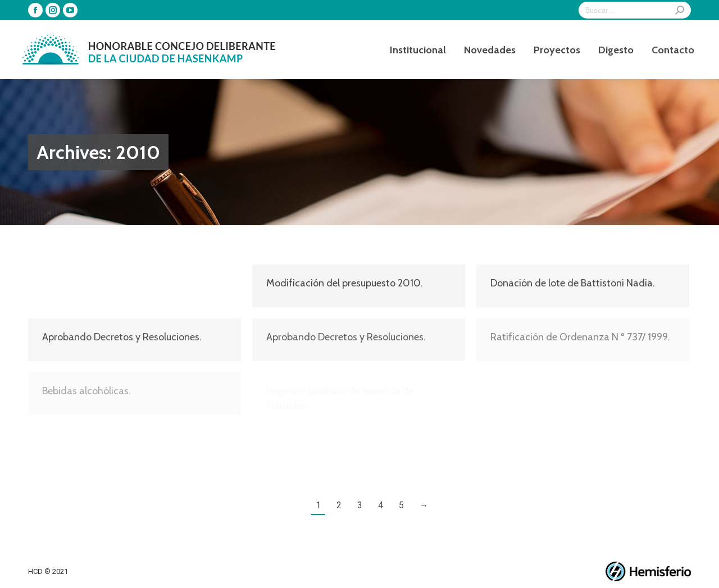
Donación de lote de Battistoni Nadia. (573, 283)
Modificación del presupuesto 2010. (345, 283)
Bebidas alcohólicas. (87, 391)
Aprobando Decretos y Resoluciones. (122, 283)
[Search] (635, 10)
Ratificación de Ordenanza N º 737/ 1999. (580, 337)
